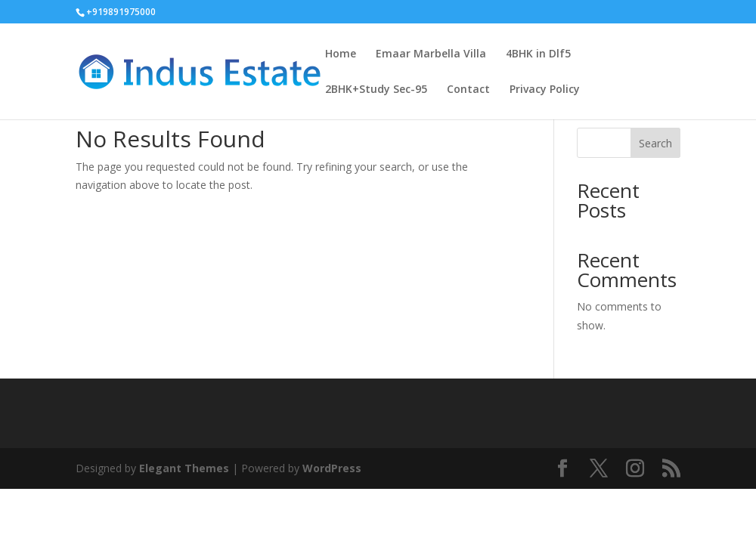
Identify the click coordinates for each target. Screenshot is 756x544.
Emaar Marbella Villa (431, 54)
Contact (468, 90)
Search (655, 143)
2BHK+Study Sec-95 (376, 90)
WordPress (332, 468)
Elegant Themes (184, 468)
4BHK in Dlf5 (538, 54)
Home (341, 54)
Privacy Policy (545, 90)
